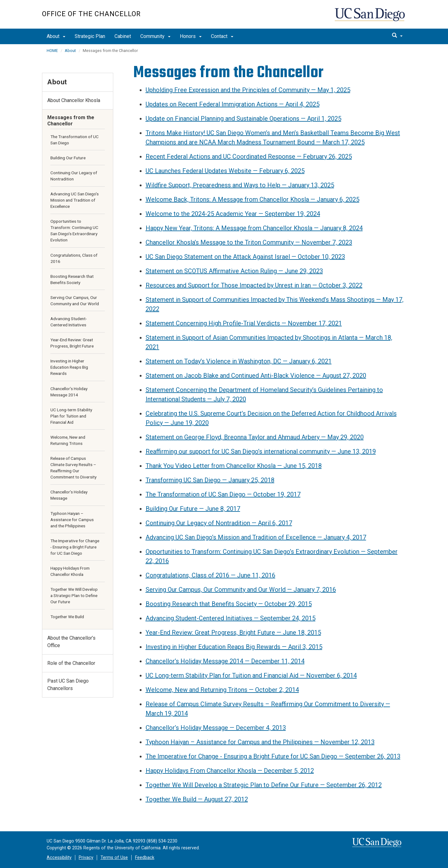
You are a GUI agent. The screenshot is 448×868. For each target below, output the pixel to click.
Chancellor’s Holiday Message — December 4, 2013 (216, 728)
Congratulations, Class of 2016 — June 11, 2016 (210, 575)
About (56, 36)
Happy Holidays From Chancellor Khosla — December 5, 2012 (230, 771)
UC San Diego (370, 18)
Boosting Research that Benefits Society (72, 279)
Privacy (86, 858)
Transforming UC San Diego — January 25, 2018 (210, 480)
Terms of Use (114, 858)
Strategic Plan (90, 36)
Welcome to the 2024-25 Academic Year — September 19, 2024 (233, 214)
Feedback (145, 858)
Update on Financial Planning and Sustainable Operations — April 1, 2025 (243, 119)
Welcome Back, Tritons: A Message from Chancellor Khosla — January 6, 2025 (252, 199)
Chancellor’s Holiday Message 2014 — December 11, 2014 (225, 661)
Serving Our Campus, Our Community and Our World (75, 301)
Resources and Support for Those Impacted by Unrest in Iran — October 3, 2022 (254, 285)
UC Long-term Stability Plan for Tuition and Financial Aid (71, 416)
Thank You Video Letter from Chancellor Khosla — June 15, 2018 (234, 466)
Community (155, 36)
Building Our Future (68, 158)
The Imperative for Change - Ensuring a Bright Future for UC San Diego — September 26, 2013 (273, 756)
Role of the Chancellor (71, 663)
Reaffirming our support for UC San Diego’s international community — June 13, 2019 (261, 451)
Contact (222, 36)
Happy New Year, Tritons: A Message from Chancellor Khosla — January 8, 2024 (254, 228)
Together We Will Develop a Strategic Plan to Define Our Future (74, 595)
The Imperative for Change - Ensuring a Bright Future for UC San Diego (75, 547)
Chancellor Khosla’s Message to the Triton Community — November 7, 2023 (249, 242)
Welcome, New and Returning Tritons (68, 440)
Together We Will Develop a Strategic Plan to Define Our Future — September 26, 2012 (264, 785)
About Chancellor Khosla (74, 100)
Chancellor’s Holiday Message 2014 (69, 392)
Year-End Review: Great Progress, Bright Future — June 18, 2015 (233, 632)
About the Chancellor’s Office (71, 642)
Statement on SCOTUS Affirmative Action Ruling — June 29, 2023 (234, 271)
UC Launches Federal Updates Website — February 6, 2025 (225, 171)
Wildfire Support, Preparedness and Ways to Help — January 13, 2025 (240, 185)
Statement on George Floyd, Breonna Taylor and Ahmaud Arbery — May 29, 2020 (255, 437)
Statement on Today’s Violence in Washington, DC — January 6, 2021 (239, 361)
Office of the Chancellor (91, 14)
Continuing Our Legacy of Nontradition (74, 176)
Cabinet (123, 36)
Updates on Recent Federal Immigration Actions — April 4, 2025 (233, 104)
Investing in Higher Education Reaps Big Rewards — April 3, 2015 (234, 647)
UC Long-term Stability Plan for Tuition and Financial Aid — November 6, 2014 (251, 675)
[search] (397, 36)
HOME (52, 51)
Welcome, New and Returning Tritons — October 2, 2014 (222, 690)
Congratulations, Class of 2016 (74, 258)
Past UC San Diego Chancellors (68, 685)
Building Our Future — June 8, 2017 (193, 509)
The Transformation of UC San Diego (75, 140)
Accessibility (59, 858)
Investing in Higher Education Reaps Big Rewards (69, 367)
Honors (191, 36)
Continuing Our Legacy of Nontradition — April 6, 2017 (219, 523)
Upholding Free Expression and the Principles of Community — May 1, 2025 (248, 90)
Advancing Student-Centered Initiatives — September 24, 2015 (231, 618)
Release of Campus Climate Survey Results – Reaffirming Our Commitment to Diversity (73, 468)
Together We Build (67, 617)
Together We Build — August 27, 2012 (197, 799)
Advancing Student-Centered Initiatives (69, 322)
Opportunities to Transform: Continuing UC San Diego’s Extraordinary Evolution (74, 231)
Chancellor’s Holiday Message (69, 495)
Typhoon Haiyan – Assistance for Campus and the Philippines (72, 520)
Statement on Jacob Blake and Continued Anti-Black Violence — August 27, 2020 (256, 376)
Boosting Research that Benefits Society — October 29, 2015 (229, 604)
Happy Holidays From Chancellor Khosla (70, 571)
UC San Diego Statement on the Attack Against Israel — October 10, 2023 (245, 257)
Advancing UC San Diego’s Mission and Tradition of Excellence (75, 200)
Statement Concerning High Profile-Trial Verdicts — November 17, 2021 (244, 323)
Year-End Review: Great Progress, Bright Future (72, 343)
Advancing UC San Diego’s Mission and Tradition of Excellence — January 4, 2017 (256, 537)
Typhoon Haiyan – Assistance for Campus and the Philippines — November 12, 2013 (260, 742)
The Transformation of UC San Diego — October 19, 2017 (223, 494)
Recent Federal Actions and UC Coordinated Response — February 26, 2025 (249, 156)
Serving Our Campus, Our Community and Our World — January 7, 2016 (241, 590)
